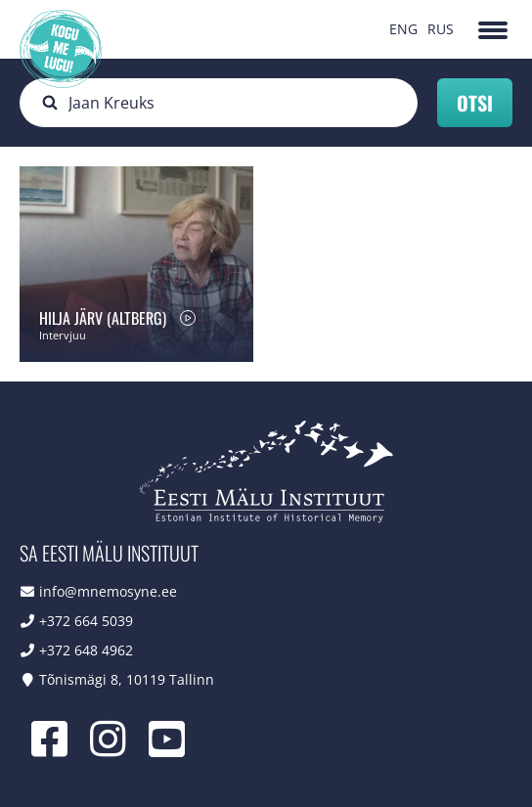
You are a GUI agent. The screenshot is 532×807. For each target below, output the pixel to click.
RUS (441, 29)
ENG (403, 29)
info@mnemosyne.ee (108, 591)
